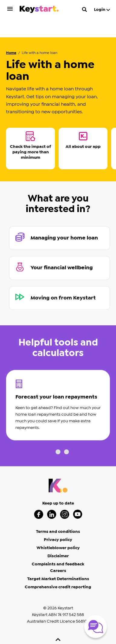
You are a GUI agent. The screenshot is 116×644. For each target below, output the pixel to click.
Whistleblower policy (58, 528)
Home (11, 33)
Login (102, 10)
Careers (58, 551)
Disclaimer (58, 536)
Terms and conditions (58, 512)
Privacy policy (58, 520)
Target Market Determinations (58, 559)
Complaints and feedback (58, 545)
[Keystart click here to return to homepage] (39, 10)
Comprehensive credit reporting (58, 567)
